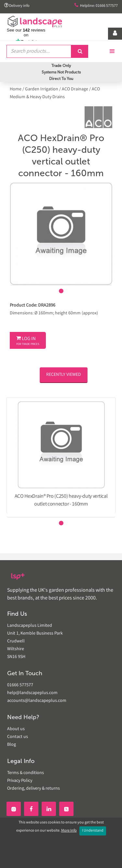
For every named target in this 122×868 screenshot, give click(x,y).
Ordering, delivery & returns (34, 789)
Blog (12, 745)
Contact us (18, 737)
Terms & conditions (26, 773)
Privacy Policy (20, 781)
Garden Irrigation (42, 89)
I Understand (93, 831)
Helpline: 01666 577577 (96, 6)
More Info (69, 831)
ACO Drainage (75, 89)
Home (16, 89)
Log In (28, 341)
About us (16, 729)
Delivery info (17, 6)
